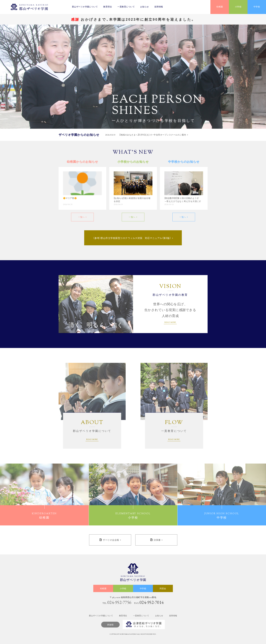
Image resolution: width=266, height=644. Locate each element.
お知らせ (145, 7)
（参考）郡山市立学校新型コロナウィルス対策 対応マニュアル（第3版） (132, 238)
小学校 (238, 7)
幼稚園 (220, 7)
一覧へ (81, 217)
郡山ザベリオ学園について (85, 7)
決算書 (157, 540)
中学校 (257, 7)
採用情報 (159, 7)
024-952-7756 (119, 602)
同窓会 (163, 589)
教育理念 (108, 7)
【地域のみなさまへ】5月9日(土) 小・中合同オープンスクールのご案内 (146, 135)
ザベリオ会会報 (111, 540)
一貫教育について (126, 7)
